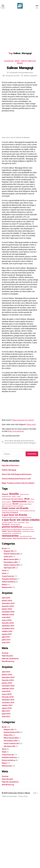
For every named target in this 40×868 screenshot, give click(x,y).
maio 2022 (6, 617)
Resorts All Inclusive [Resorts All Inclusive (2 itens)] (15, 531)
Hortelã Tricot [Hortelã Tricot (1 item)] (30, 502)
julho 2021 (6, 637)
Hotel (4, 573)
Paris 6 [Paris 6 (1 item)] (15, 523)
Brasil (17, 61)
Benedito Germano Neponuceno (22, 73)
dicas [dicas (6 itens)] (27, 499)
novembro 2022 (8, 612)
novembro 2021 (8, 629)
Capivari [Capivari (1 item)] (14, 497)
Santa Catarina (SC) (12, 565)
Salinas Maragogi (20, 68)
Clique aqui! (31, 424)
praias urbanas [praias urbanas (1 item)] (25, 529)
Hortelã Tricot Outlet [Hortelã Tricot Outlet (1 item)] (7, 504)
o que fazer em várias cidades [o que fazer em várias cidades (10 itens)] (21, 520)
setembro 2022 (8, 615)
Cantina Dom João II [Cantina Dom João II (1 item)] (6, 497)
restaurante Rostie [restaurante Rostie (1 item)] (17, 533)
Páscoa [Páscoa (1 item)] (32, 529)
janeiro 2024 (7, 601)
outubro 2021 (7, 631)
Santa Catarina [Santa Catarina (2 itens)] (7, 538)
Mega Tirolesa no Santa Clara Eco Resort (18, 483)
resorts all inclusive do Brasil (14, 443)
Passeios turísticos (9, 579)
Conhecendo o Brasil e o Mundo (19, 793)
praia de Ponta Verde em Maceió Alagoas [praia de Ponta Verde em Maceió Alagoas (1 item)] (11, 529)
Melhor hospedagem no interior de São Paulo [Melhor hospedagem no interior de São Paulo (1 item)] (13, 506)
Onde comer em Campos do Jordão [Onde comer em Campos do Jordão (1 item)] (10, 511)
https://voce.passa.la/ (16, 431)
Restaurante (7, 587)
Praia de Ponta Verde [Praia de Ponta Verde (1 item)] (28, 527)
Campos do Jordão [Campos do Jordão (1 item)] (24, 494)
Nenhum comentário (30, 76)
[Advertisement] (17, 30)
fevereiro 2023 (8, 606)
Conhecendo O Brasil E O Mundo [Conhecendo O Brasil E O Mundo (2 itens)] (13, 499)
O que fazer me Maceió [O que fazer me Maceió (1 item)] (7, 523)
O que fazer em (8, 576)
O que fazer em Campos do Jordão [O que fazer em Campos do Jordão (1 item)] (10, 518)
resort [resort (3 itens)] (4, 531)
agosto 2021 (7, 634)
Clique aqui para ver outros (23, 420)
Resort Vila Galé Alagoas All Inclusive (17, 474)
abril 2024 (6, 598)
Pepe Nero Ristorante (10, 466)
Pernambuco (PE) (11, 562)
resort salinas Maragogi (12, 441)
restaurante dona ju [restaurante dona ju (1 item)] (6, 533)
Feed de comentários (10, 659)
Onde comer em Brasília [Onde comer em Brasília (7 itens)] (15, 508)
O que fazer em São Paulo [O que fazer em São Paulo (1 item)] (25, 518)
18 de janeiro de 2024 (12, 76)
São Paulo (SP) (9, 568)
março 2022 (7, 620)
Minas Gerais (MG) (11, 559)
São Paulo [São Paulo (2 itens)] (32, 538)
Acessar (5, 653)
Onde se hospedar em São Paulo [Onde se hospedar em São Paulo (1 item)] (27, 511)
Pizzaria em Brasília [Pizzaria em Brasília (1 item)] (15, 525)
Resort (20, 63)
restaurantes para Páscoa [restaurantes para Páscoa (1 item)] (26, 536)
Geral (4, 571)
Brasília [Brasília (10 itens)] (14, 494)
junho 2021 (6, 640)
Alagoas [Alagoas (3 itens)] (5, 494)
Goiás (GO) (8, 557)
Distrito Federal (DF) (12, 554)
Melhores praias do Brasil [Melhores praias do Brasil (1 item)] (25, 504)
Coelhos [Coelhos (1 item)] (19, 497)
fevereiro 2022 (8, 623)
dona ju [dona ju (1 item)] (32, 499)
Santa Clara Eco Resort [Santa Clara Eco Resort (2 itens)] (20, 538)
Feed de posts (7, 656)
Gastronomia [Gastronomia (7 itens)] (19, 501)
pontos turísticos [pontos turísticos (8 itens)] (12, 527)
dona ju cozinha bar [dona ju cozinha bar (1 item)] (6, 502)
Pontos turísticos (28, 61)
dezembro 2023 (8, 603)
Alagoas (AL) (9, 61)
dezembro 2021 (8, 626)
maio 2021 (6, 642)
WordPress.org (8, 661)
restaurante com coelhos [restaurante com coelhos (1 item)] (28, 531)
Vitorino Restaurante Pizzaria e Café (16, 479)
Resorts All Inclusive (27, 441)
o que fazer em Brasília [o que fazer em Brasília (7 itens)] (14, 515)
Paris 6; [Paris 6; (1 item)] (27, 523)
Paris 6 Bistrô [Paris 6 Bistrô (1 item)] (21, 523)
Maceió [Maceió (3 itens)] (15, 504)
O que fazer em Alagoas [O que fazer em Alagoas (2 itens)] (10, 513)
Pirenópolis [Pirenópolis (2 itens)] (6, 524)
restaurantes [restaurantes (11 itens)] (10, 536)
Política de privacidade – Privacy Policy (15, 796)
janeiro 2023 (7, 609)
